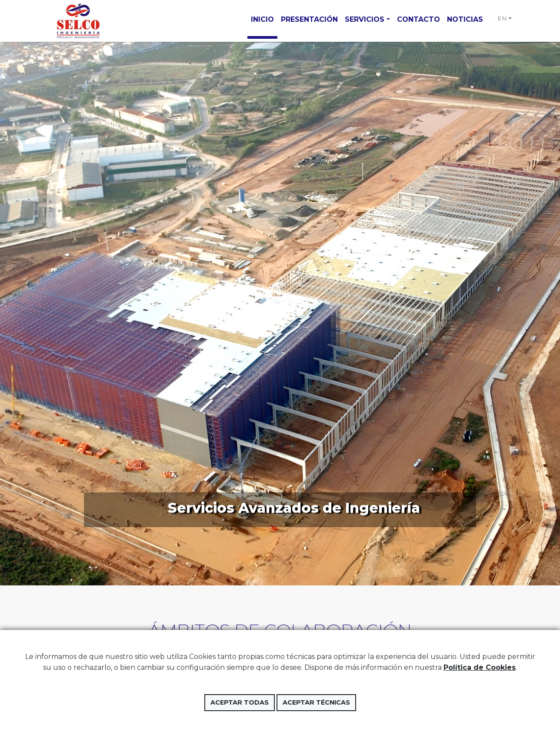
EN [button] (502, 18)
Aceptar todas (240, 702)
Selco (78, 21)
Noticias (465, 19)
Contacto (418, 19)
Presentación (309, 19)
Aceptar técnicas (316, 702)
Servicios (365, 19)
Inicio (262, 19)
